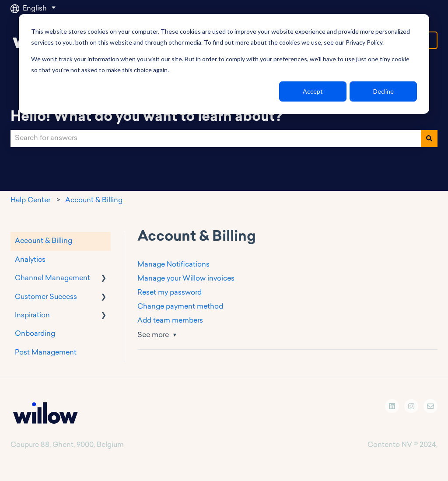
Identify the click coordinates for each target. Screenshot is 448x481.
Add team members (170, 321)
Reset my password (170, 293)
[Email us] (430, 406)
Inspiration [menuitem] (32, 316)
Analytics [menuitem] (30, 260)
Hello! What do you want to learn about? (146, 117)
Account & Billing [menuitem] (44, 241)
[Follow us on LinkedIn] (392, 406)
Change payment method (180, 307)
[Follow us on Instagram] (411, 406)
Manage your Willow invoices (186, 279)
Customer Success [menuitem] (46, 297)
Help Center (30, 200)
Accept (313, 91)
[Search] (429, 138)
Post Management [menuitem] (46, 353)
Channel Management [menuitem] (52, 278)
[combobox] (216, 138)
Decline (383, 91)
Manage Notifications (173, 265)
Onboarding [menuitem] (35, 334)
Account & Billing (94, 200)
